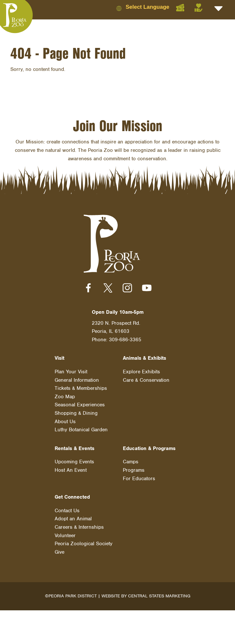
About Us (65, 422)
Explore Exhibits (141, 372)
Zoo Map (65, 397)
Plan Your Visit (71, 372)
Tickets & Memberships (81, 388)
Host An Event (71, 470)
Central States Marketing (159, 596)
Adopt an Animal (73, 519)
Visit (59, 358)
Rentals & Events (75, 448)
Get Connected (72, 497)
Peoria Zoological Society (84, 544)
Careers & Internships (79, 527)
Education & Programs (149, 448)
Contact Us (67, 511)
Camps (131, 462)
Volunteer (65, 536)
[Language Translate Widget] (153, 7)
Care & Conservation (146, 380)
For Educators (139, 479)
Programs (134, 470)
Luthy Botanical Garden (81, 430)
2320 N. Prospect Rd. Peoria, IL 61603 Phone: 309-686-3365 (117, 331)
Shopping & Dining (76, 413)
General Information (77, 380)
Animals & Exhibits (144, 358)
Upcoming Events (74, 462)
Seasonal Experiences (80, 405)
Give (59, 552)
